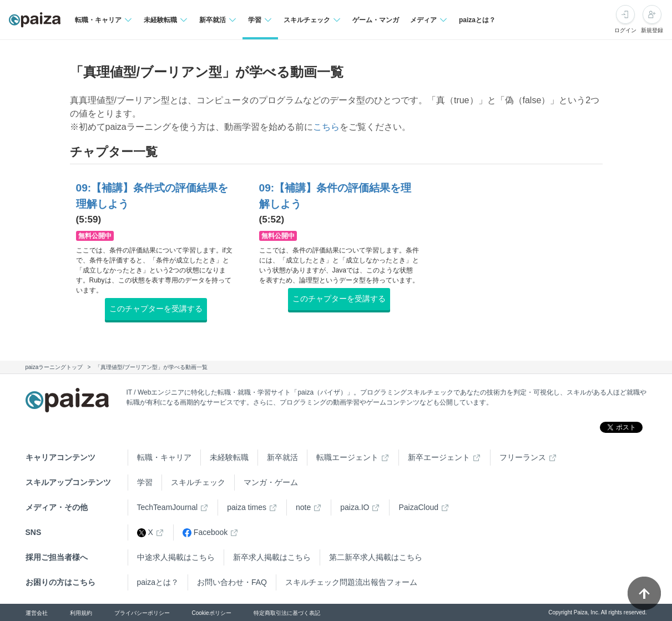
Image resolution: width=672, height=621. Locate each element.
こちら (326, 127)
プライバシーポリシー (142, 613)
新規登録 (652, 30)
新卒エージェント (439, 457)
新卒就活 (282, 457)
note (303, 507)
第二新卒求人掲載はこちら (376, 557)
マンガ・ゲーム (271, 482)
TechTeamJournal (168, 507)
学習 (145, 482)
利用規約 (81, 613)
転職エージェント (347, 457)
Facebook (205, 532)
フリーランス (523, 457)
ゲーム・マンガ (376, 20)
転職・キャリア (164, 457)
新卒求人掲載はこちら (272, 557)
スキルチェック (198, 482)
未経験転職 (229, 457)
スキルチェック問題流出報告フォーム (351, 582)
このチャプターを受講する (156, 309)
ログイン (625, 30)
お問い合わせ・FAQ (232, 582)
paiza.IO (355, 507)
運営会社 (37, 613)
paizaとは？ (477, 20)
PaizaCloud (418, 507)
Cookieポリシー (212, 613)
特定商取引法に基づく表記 (287, 613)
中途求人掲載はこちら (176, 557)
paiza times (247, 507)
